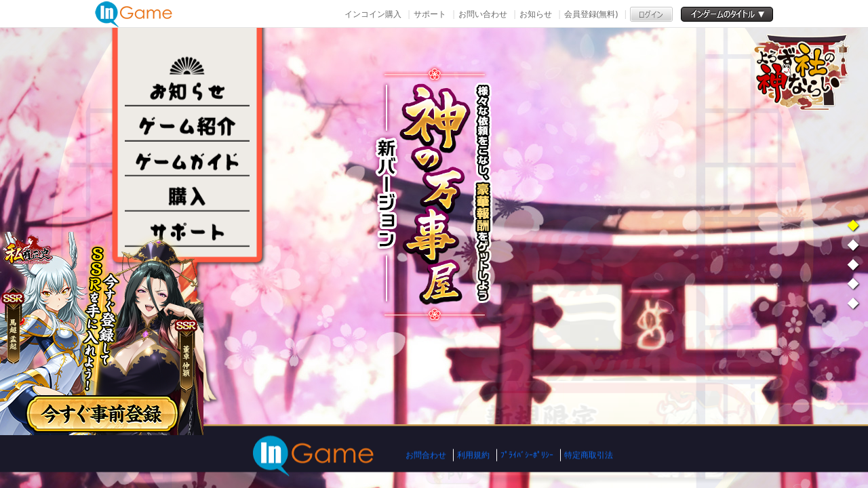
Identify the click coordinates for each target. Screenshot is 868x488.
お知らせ (536, 14)
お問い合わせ (483, 14)
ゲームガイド (187, 159)
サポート (430, 14)
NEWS (187, 89)
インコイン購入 (373, 14)
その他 (187, 230)
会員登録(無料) (591, 14)
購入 (187, 195)
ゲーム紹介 (187, 124)
